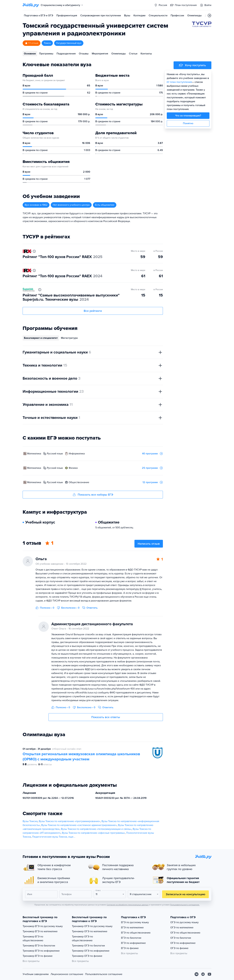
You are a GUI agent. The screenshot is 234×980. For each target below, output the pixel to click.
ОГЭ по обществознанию (185, 933)
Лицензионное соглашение (67, 974)
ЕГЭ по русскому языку (135, 922)
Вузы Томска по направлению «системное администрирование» (79, 825)
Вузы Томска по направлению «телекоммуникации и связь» (96, 829)
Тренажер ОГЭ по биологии (88, 946)
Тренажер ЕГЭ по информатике (41, 951)
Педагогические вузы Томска (50, 837)
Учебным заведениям (36, 974)
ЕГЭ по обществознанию (136, 933)
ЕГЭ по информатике (133, 943)
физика (73, 468)
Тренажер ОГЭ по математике (90, 931)
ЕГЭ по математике (132, 928)
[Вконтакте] (197, 974)
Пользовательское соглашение (104, 974)
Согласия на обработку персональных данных (128, 905)
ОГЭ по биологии (181, 938)
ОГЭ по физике (179, 948)
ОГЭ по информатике (183, 943)
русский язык (55, 454)
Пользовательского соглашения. (185, 905)
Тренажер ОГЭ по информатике (91, 951)
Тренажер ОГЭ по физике (87, 956)
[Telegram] (203, 974)
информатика (77, 454)
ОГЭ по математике (182, 928)
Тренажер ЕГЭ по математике (40, 931)
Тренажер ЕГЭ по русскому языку (43, 926)
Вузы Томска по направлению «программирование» (69, 821)
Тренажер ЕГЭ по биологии (39, 946)
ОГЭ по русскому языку (184, 922)
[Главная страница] (31, 5)
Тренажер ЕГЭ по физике (38, 956)
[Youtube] (209, 974)
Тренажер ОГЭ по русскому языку (92, 926)
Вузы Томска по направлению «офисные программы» (93, 833)
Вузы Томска (30, 821)
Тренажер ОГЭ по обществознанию (82, 939)
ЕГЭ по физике (130, 948)
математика (34, 454)
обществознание (79, 482)
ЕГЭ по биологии (131, 938)
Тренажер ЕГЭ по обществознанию (33, 939)
